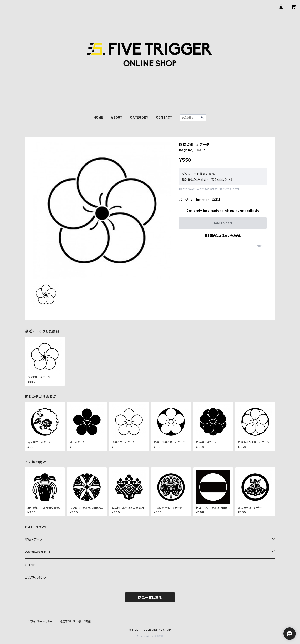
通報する (262, 246)
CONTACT (164, 117)
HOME (98, 117)
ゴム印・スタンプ (36, 577)
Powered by (150, 636)
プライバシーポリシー (41, 621)
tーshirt (30, 565)
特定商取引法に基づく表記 (75, 621)
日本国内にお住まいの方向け (223, 235)
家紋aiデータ (34, 539)
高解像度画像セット (38, 552)
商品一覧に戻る (150, 598)
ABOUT (117, 117)
